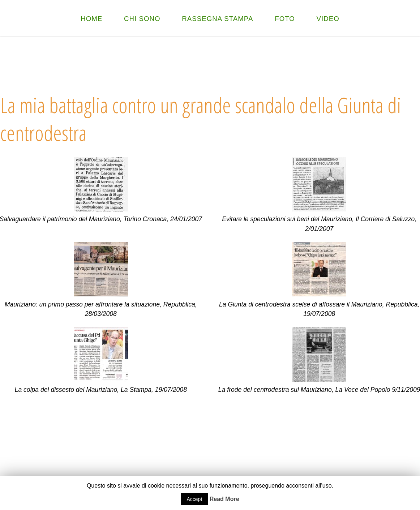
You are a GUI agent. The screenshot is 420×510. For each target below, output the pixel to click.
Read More (224, 499)
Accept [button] (194, 499)
